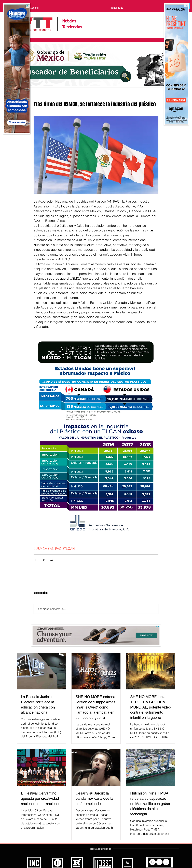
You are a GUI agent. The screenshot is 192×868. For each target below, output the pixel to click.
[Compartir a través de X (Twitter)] (43, 560)
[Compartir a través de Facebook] (35, 560)
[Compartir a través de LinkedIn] (52, 560)
